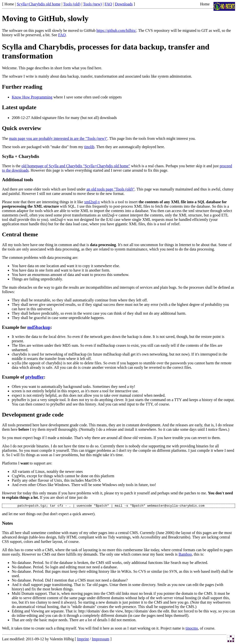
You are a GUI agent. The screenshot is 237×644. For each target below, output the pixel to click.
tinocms (192, 629)
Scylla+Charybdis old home (39, 4)
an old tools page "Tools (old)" (111, 189)
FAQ (108, 4)
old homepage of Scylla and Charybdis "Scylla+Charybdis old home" (76, 166)
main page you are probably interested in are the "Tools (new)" (58, 138)
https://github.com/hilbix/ (116, 30)
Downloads (124, 4)
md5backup (39, 327)
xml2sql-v (92, 202)
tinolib (89, 147)
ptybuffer (35, 377)
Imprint (83, 640)
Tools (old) (72, 4)
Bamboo (185, 555)
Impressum (101, 640)
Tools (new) (93, 4)
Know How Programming (32, 97)
